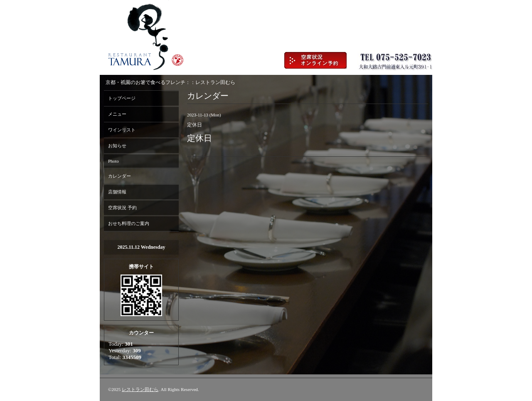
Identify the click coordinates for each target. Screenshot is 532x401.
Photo (113, 161)
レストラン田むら (140, 389)
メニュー (117, 114)
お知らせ (117, 146)
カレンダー (119, 176)
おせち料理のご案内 (129, 223)
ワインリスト (122, 130)
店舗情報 (117, 192)
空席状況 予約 (122, 208)
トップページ (122, 98)
